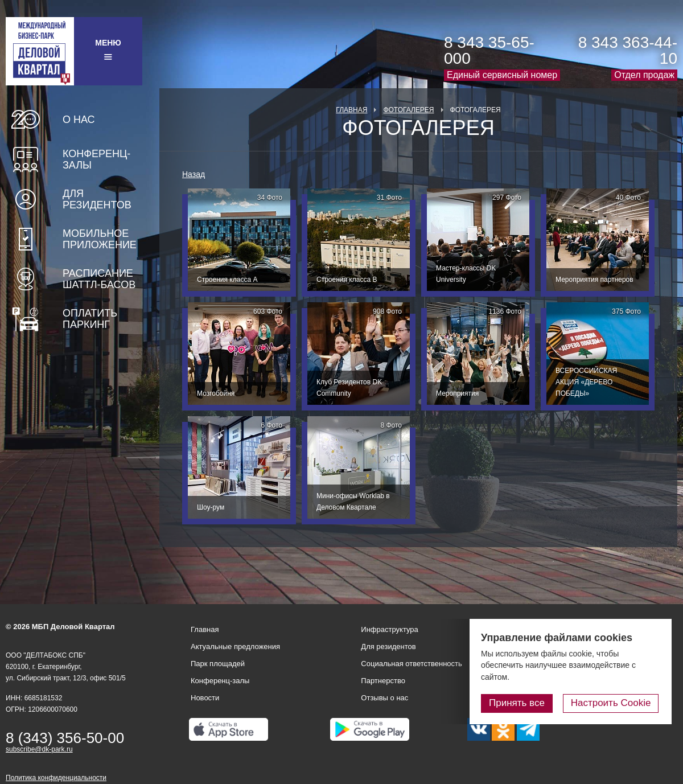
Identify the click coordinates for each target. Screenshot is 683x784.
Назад (194, 174)
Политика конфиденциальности (56, 778)
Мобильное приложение (100, 239)
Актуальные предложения (235, 647)
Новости (205, 698)
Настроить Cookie (612, 703)
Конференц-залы (96, 159)
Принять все (520, 703)
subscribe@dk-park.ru (39, 749)
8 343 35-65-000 (489, 50)
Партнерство (383, 681)
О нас (79, 120)
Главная (351, 110)
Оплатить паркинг (90, 319)
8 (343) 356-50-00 (65, 738)
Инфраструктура (389, 629)
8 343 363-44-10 (628, 50)
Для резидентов (97, 199)
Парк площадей (218, 664)
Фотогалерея (408, 110)
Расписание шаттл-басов (99, 279)
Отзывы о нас (384, 698)
